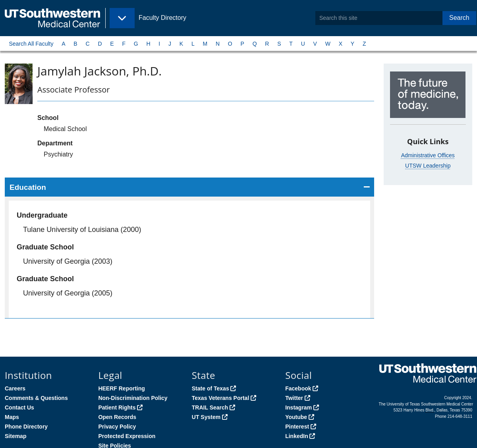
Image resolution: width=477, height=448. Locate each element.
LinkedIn (297, 436)
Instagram (298, 407)
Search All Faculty (31, 44)
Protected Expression (127, 436)
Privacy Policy (117, 427)
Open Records (117, 417)
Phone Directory (26, 427)
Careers (15, 388)
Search (459, 18)
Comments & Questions (36, 398)
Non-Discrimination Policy (133, 398)
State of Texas (210, 388)
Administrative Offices (428, 155)
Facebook (298, 388)
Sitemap (15, 436)
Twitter (294, 398)
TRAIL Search (210, 407)
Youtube (296, 417)
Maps (12, 417)
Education (28, 187)
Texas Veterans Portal (220, 398)
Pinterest (297, 427)
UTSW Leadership (428, 166)
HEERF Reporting (121, 388)
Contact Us (19, 407)
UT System (206, 417)
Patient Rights (117, 407)
